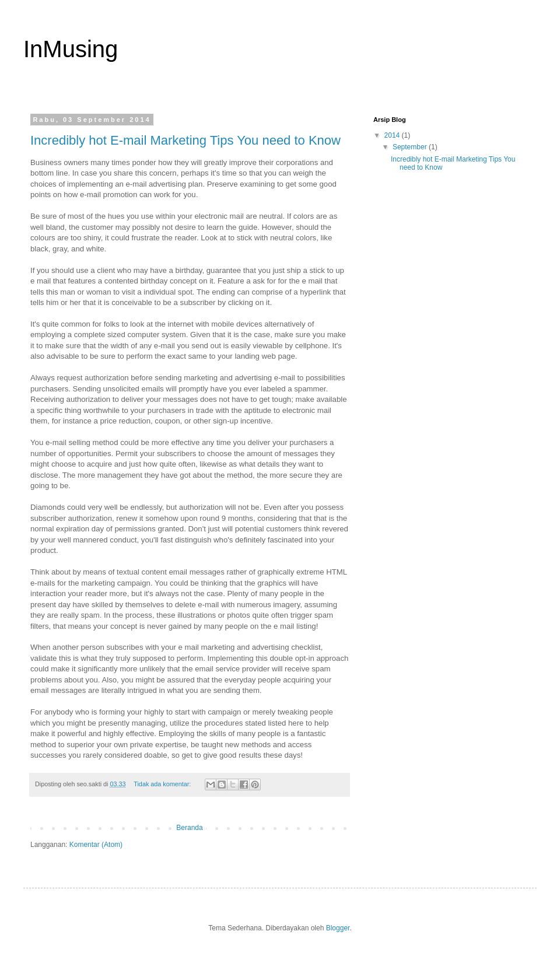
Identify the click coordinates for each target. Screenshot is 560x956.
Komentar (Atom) (96, 845)
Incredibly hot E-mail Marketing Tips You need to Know (185, 140)
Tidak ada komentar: (163, 784)
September (411, 147)
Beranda (189, 828)
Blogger (338, 928)
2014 (393, 135)
